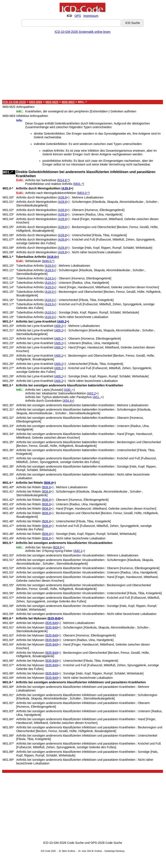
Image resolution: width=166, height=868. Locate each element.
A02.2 (92, 393)
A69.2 (62, 321)
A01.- (97, 397)
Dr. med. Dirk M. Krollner (90, 851)
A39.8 (66, 188)
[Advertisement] (83, 68)
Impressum (91, 16)
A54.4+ (68, 401)
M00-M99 (36, 102)
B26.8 (58, 547)
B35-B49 (54, 618)
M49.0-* (48, 261)
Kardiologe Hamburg (115, 851)
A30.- (68, 390)
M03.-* (79, 184)
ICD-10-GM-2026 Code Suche (63, 843)
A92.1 (78, 551)
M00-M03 (68, 102)
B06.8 (49, 483)
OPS (78, 16)
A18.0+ (53, 257)
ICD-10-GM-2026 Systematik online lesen (83, 32)
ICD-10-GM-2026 (14, 102)
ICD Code (46, 851)
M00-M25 (52, 102)
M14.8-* (63, 180)
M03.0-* (83, 193)
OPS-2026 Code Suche (106, 843)
